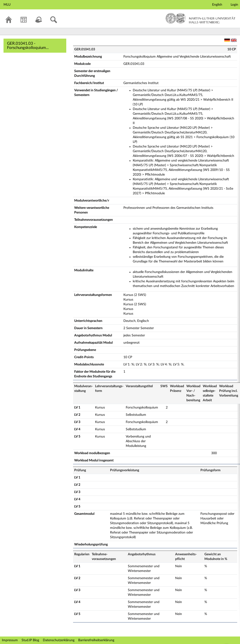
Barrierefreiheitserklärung (96, 640)
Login (234, 5)
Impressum (10, 640)
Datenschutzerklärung (59, 640)
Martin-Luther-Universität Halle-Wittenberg (201, 18)
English (217, 5)
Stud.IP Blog (30, 640)
